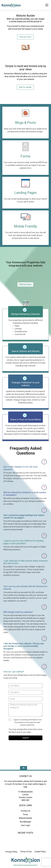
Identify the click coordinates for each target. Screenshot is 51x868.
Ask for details (25, 87)
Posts (26, 814)
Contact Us (26, 811)
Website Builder (26, 818)
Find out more (25, 37)
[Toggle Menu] (47, 6)
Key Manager (26, 822)
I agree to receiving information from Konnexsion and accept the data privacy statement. (25, 722)
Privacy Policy (11, 852)
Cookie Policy (40, 852)
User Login (26, 825)
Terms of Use (26, 852)
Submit (26, 738)
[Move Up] (24, 768)
